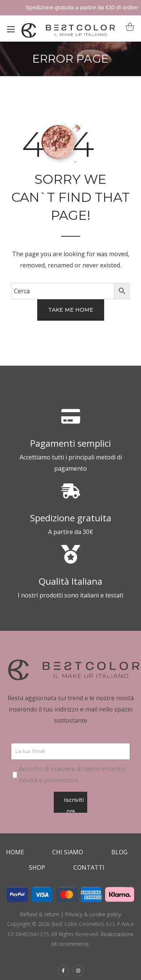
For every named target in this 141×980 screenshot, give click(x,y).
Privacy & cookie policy (93, 914)
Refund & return (39, 914)
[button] (128, 29)
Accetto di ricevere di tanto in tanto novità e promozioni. (72, 775)
